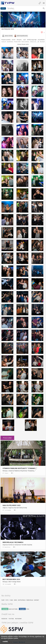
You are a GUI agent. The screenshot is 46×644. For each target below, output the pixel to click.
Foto (7, 600)
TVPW (24, 609)
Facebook (4, 619)
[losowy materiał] (40, 3)
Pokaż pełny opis (23, 44)
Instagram (18, 619)
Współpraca (22, 600)
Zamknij (5, 642)
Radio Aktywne (9, 609)
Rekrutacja (30, 600)
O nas (11, 600)
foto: (3, 8)
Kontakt (36, 600)
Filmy (3, 600)
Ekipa (15, 600)
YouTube (11, 619)
